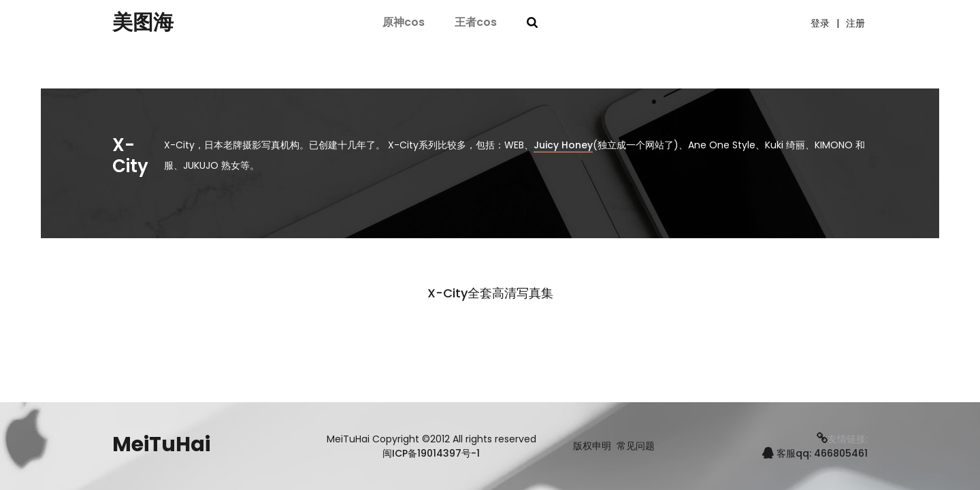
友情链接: (842, 439)
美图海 (143, 22)
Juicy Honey (563, 145)
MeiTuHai (161, 444)
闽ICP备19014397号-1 (431, 453)
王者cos (476, 22)
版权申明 (592, 446)
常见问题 (636, 446)
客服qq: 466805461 (815, 453)
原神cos (404, 22)
